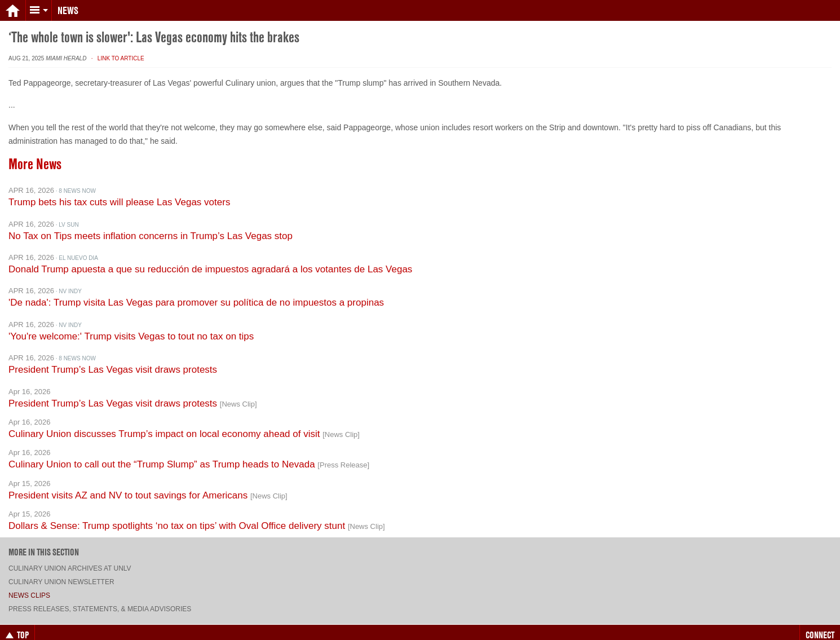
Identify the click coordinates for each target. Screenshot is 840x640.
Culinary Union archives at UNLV (70, 559)
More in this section (44, 542)
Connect (820, 625)
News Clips (29, 586)
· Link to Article (116, 49)
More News (35, 155)
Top (17, 625)
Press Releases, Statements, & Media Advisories (100, 599)
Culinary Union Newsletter (61, 572)
